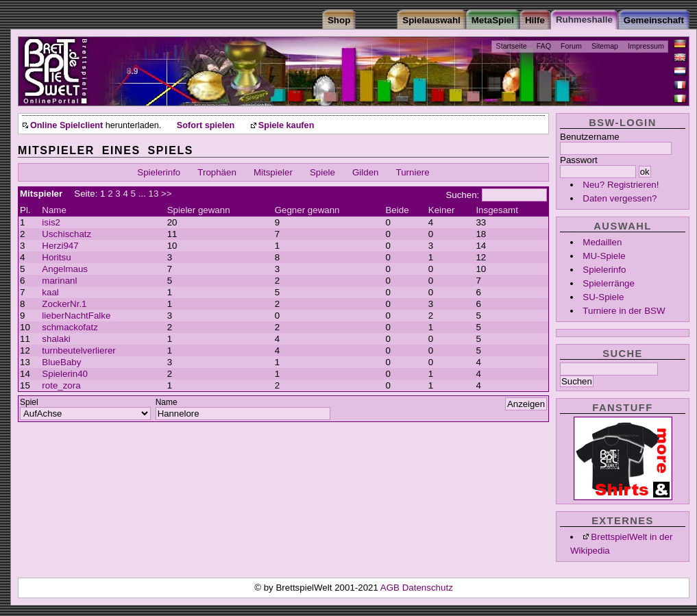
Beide (397, 210)
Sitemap (605, 46)
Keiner (442, 210)
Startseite (512, 46)
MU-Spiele (604, 256)
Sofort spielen (206, 125)
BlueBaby (61, 362)
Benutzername (590, 137)
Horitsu (56, 257)
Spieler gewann (199, 210)
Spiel (29, 402)
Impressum (646, 46)
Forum (571, 46)
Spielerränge (609, 283)
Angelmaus (65, 269)
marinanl (59, 281)
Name (54, 210)
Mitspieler (273, 172)
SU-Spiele (603, 297)
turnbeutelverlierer (78, 350)
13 (153, 194)
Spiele (322, 172)
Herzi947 (60, 246)
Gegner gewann (307, 210)
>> (167, 194)
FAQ (544, 46)
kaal (50, 292)
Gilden (366, 172)
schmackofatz (70, 327)
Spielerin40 (65, 374)
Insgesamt (497, 210)
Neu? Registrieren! (621, 185)
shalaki (56, 339)
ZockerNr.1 (64, 304)
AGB (391, 588)
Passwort (579, 160)
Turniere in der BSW (624, 311)
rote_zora (61, 385)
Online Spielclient (66, 125)
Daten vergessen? (620, 198)
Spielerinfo (604, 270)
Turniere (413, 172)
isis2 (51, 222)
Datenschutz (428, 588)
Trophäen (217, 172)
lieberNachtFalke (76, 316)
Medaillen (602, 242)
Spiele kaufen (286, 125)
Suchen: (462, 195)
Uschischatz (66, 234)
